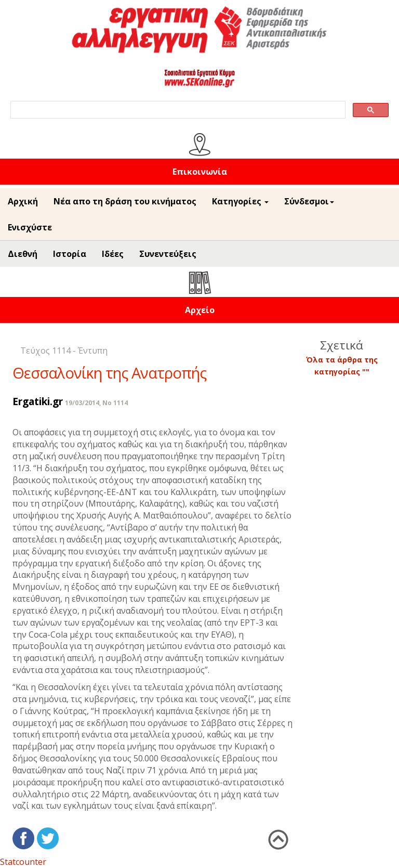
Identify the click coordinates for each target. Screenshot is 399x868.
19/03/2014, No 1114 (96, 403)
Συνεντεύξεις (168, 254)
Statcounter (23, 862)
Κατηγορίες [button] (240, 201)
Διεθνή (23, 254)
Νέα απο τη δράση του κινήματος (125, 201)
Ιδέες (113, 254)
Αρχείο (200, 310)
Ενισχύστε (30, 227)
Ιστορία (70, 254)
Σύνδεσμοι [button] (309, 201)
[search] (177, 110)
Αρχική (23, 201)
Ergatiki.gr (38, 401)
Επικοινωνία (200, 172)
